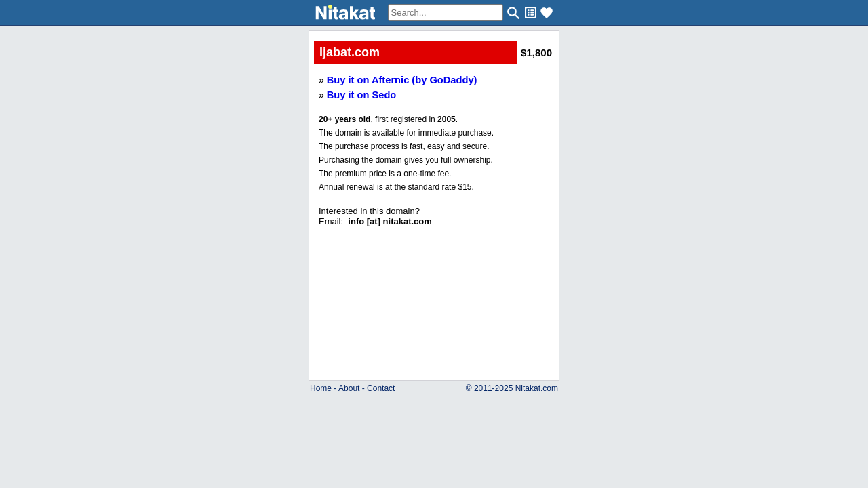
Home (321, 388)
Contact (381, 388)
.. (434, 266)
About (349, 388)
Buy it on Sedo (362, 95)
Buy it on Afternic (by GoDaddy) (402, 80)
